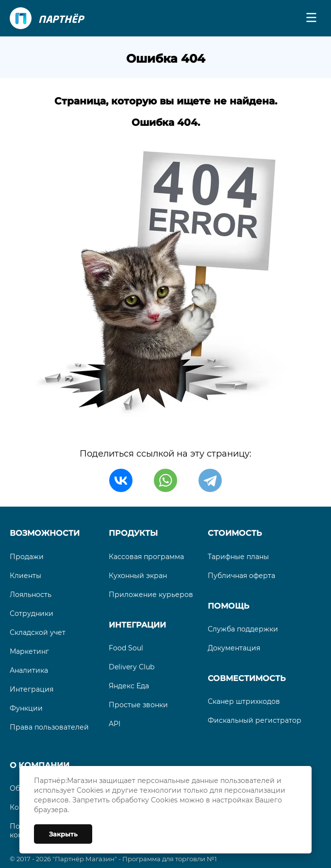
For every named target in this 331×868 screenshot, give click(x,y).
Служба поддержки (243, 629)
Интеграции (137, 625)
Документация (234, 648)
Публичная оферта (241, 576)
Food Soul (126, 648)
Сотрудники (32, 613)
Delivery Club (132, 667)
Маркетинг (29, 651)
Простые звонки (138, 705)
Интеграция (32, 689)
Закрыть (63, 834)
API (115, 724)
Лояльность (31, 595)
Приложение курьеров (151, 595)
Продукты (133, 533)
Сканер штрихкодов (244, 701)
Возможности (45, 533)
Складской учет (38, 632)
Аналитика (29, 670)
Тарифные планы (238, 557)
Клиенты (25, 576)
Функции (26, 708)
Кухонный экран (138, 576)
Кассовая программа (146, 557)
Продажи (27, 557)
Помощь (228, 606)
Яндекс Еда (129, 686)
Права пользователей (49, 727)
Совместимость (247, 678)
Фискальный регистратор (255, 720)
